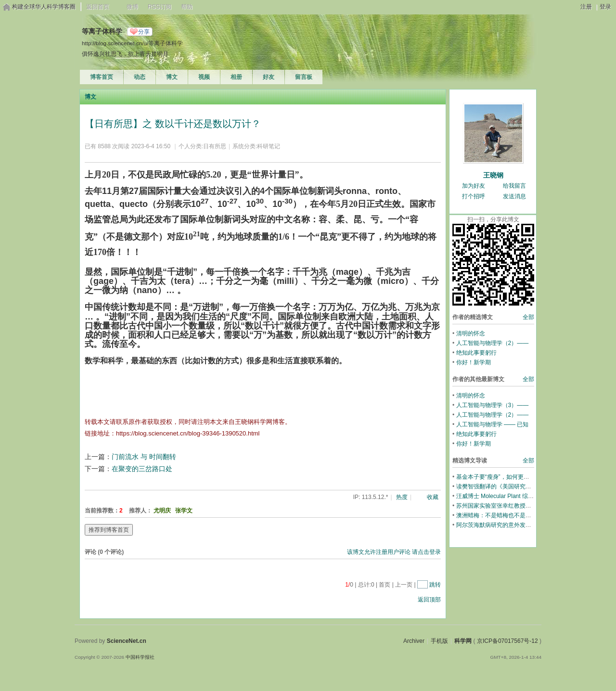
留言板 (304, 77)
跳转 (435, 585)
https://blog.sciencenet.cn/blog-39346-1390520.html (188, 433)
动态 (140, 77)
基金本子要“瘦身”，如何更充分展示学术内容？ (516, 477)
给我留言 (514, 186)
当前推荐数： (102, 511)
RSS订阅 (160, 7)
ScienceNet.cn (127, 641)
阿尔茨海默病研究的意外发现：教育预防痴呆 (514, 525)
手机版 (439, 641)
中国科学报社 (140, 657)
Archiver (414, 641)
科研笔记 (269, 146)
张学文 (184, 511)
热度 (402, 497)
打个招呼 (474, 196)
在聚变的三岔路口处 (142, 469)
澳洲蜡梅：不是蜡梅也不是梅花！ (500, 515)
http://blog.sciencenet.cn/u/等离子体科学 (132, 43)
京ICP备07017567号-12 (507, 641)
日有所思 (215, 146)
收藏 (433, 497)
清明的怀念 (471, 333)
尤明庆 (162, 511)
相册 (236, 77)
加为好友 (474, 186)
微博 (132, 7)
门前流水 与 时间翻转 (144, 457)
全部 (528, 317)
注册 (586, 7)
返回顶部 (429, 600)
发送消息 (514, 196)
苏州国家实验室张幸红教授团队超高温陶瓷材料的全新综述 (531, 506)
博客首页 (102, 77)
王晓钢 (493, 175)
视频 (204, 77)
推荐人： (141, 511)
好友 (269, 77)
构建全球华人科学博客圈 (44, 7)
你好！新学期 (474, 362)
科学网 (463, 641)
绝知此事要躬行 (476, 353)
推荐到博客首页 (109, 530)
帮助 (187, 7)
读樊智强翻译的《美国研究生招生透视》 (508, 486)
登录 (605, 7)
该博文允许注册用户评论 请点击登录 (394, 552)
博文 (172, 77)
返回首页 (98, 7)
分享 (144, 32)
